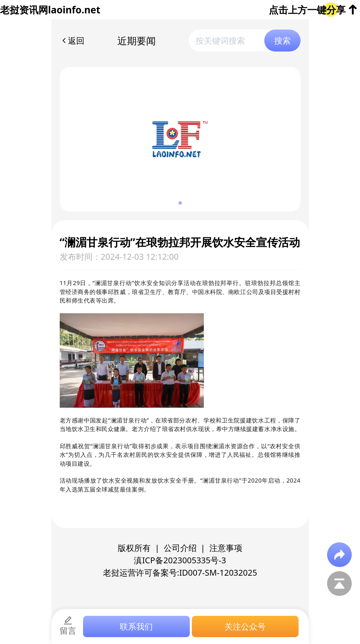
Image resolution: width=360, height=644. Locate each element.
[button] (180, 203)
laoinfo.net (74, 10)
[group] (180, 139)
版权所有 (134, 548)
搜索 (282, 40)
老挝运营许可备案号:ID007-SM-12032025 (180, 572)
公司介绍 (180, 548)
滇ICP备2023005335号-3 (180, 560)
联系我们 (136, 626)
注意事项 (226, 548)
